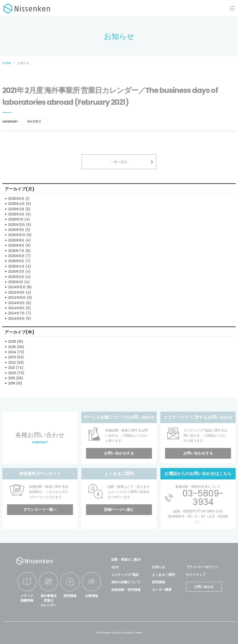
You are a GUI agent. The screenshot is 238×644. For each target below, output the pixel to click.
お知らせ (159, 567)
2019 (12, 378)
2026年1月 (16, 219)
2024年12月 (17, 287)
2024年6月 (17, 319)
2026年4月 (17, 204)
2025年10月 (17, 235)
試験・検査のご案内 (126, 559)
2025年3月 (16, 271)
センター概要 (162, 590)
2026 (12, 342)
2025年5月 (16, 261)
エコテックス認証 (125, 575)
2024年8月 (17, 308)
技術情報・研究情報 (126, 590)
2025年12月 (17, 225)
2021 (12, 368)
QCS (115, 567)
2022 (12, 363)
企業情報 (92, 596)
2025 (12, 347)
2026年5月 (16, 199)
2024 (12, 352)
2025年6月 (16, 256)
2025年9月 (16, 240)
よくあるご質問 (163, 575)
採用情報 (70, 596)
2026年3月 (16, 209)
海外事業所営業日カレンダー (49, 600)
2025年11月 (16, 230)
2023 (12, 357)
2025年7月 (16, 251)
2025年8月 (16, 245)
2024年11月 (16, 292)
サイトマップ (196, 575)
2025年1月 (16, 282)
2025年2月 (16, 277)
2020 (12, 373)
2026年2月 (16, 214)
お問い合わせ (204, 587)
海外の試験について (126, 582)
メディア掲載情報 (27, 598)
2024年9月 (17, 303)
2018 (12, 383)
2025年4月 (16, 266)
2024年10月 (17, 298)
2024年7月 (17, 313)
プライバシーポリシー (202, 567)
